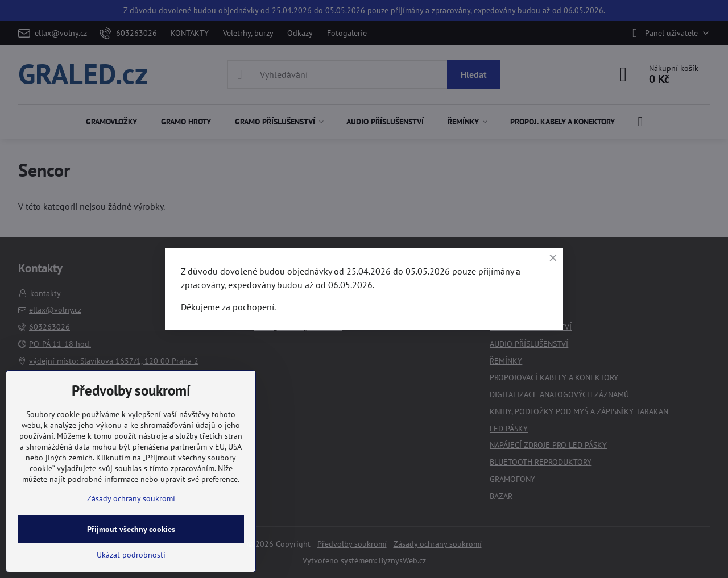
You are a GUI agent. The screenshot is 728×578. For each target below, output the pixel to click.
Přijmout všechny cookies (131, 529)
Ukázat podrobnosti (131, 555)
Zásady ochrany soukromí (131, 498)
